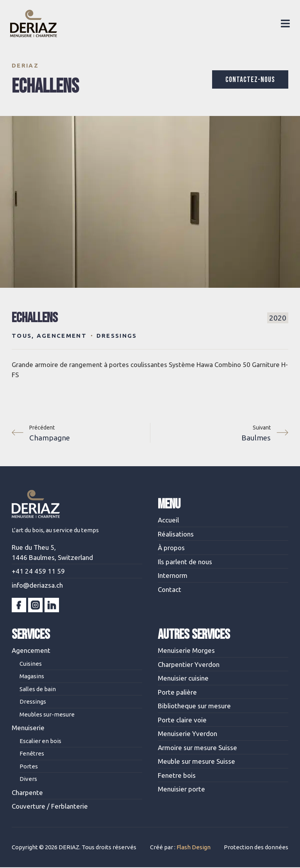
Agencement (62, 336)
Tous (22, 336)
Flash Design (194, 848)
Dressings (117, 336)
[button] (284, 23)
